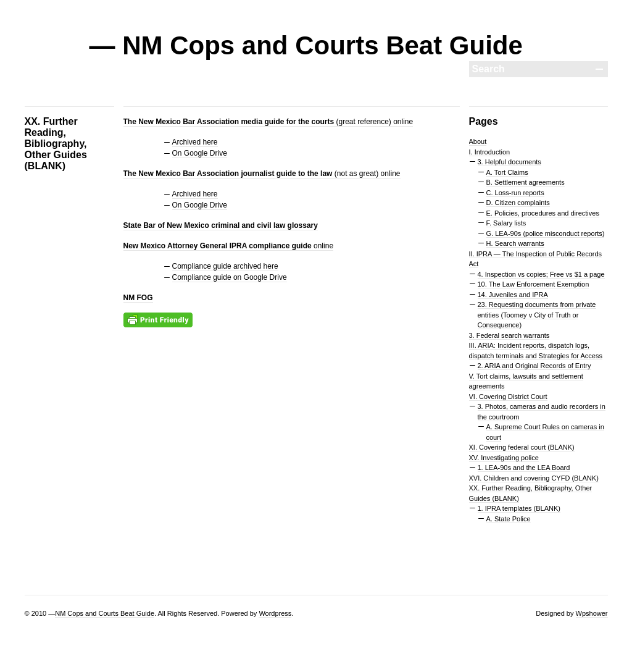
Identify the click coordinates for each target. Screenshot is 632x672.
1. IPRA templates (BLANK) (519, 508)
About (478, 141)
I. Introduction (490, 152)
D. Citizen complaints (518, 203)
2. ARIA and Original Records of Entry (534, 366)
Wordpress (275, 613)
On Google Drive (200, 153)
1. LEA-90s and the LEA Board (524, 468)
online (229, 246)
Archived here (195, 142)
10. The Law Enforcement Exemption (534, 284)
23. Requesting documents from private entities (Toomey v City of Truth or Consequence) (537, 315)
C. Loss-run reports (515, 193)
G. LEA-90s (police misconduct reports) (546, 233)
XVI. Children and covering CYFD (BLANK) (534, 478)
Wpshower (592, 613)
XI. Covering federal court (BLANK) (522, 447)
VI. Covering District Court (508, 397)
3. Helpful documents (509, 162)
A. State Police (509, 519)
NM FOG (138, 298)
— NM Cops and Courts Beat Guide (306, 45)
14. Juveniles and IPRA (513, 295)
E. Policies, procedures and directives (543, 213)
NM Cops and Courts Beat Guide (105, 613)
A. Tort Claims (507, 172)
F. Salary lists (506, 223)
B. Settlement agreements (526, 182)
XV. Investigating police (504, 458)
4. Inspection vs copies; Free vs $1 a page (541, 274)
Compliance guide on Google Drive (230, 277)
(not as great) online (262, 174)
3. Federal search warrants (509, 335)
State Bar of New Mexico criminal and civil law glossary (221, 225)
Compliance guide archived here (225, 266)
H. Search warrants (515, 243)
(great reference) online (268, 122)
